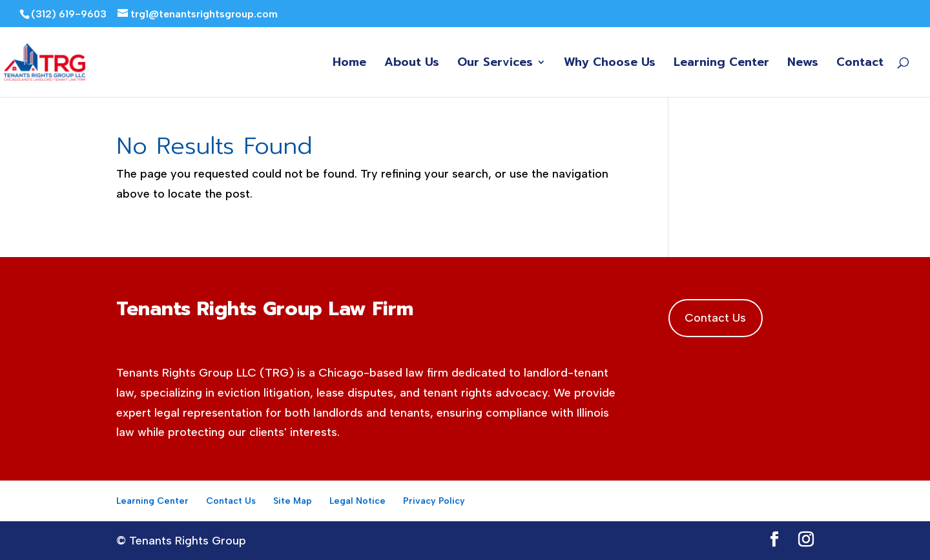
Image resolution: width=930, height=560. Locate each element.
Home (349, 64)
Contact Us (715, 318)
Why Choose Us (610, 64)
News (803, 64)
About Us (412, 64)
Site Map (293, 501)
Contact (860, 64)
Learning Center (721, 64)
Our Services (495, 64)
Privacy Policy (434, 501)
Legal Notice (357, 501)
